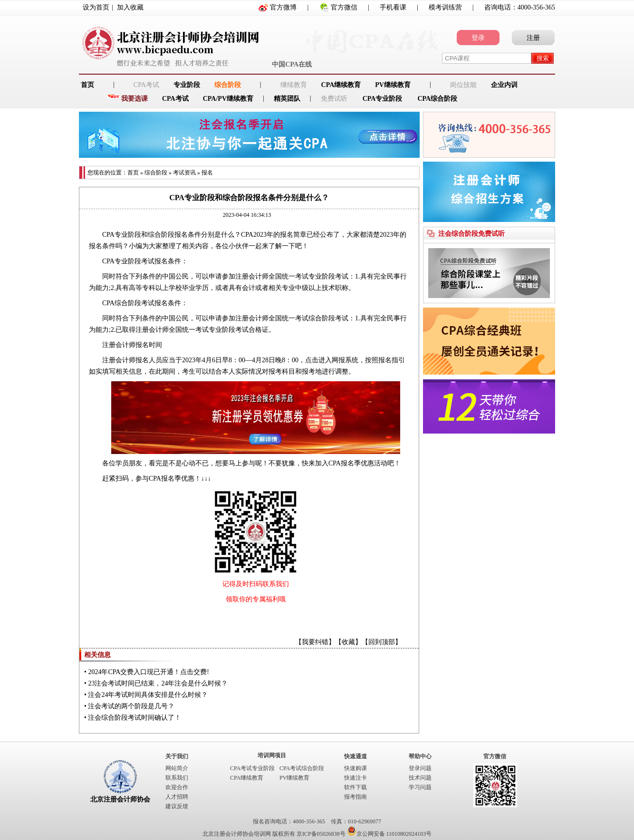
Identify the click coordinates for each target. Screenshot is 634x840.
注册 (533, 38)
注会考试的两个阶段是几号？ (131, 706)
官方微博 (283, 7)
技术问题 (420, 778)
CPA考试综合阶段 (302, 768)
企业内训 (504, 85)
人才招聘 (177, 797)
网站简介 (177, 768)
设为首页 (96, 7)
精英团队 (287, 99)
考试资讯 (184, 173)
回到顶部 (382, 642)
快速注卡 (355, 778)
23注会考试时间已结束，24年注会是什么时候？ (158, 683)
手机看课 (393, 7)
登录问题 (420, 768)
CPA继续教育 (341, 85)
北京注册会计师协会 (120, 799)
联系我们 (177, 778)
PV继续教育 (393, 85)
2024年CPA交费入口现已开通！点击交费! (149, 672)
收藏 (348, 642)
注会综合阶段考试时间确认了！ (134, 718)
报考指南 (355, 797)
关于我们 (177, 756)
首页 (133, 173)
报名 (207, 173)
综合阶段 (228, 85)
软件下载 (355, 787)
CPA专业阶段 (383, 99)
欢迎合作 (177, 787)
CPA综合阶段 (437, 99)
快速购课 (355, 768)
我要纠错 (315, 642)
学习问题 (420, 787)
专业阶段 (187, 85)
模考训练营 (445, 7)
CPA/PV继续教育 (228, 99)
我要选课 (134, 99)
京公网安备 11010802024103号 (389, 834)
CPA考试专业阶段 (252, 768)
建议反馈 (177, 806)
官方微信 (344, 7)
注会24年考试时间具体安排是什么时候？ (148, 695)
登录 (478, 38)
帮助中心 (420, 756)
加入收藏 (130, 7)
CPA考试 (175, 99)
